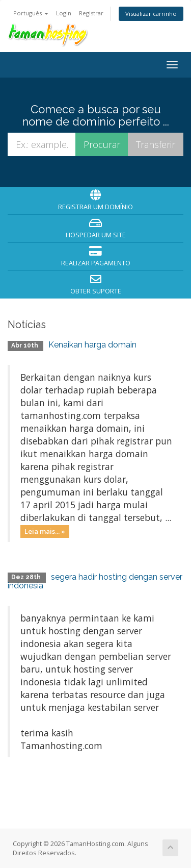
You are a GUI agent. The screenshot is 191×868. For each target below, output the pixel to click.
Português (31, 13)
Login (64, 13)
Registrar (91, 13)
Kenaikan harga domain (92, 345)
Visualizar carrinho (151, 14)
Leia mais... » (45, 531)
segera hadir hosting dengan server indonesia (95, 581)
